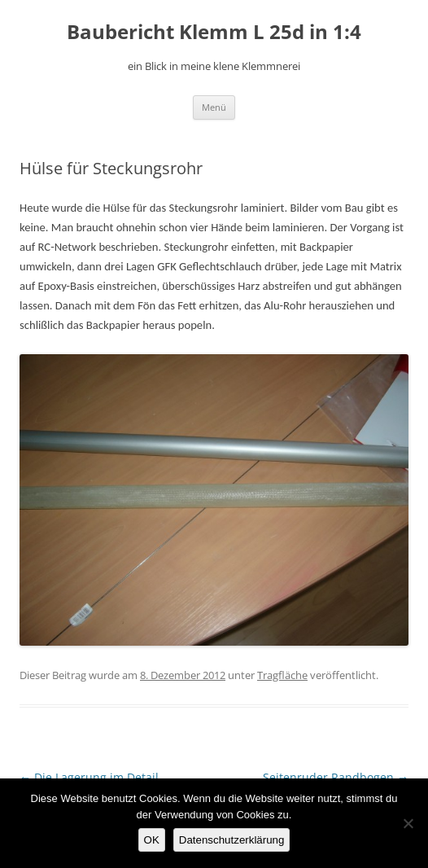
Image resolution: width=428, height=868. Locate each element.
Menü (214, 107)
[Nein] (408, 823)
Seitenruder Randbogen (336, 777)
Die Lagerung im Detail (89, 777)
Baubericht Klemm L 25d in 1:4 (214, 32)
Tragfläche (282, 675)
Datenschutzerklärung (232, 840)
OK (152, 840)
